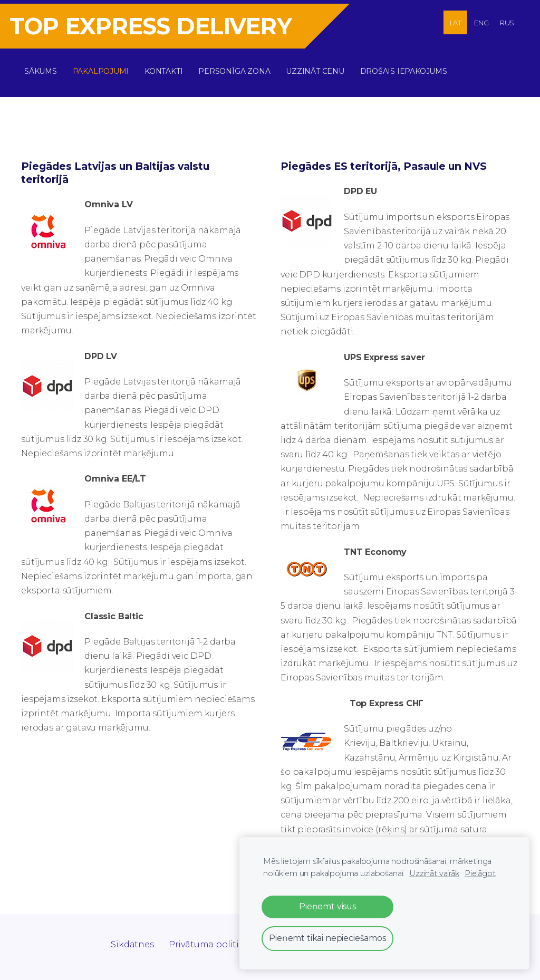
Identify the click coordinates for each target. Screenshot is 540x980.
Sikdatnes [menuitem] (132, 937)
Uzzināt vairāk (434, 873)
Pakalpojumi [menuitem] (105, 68)
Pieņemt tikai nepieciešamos (327, 938)
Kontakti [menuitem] (167, 68)
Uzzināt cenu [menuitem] (319, 68)
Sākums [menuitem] (44, 68)
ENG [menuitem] (481, 23)
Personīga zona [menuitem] (238, 68)
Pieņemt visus (327, 906)
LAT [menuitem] (456, 23)
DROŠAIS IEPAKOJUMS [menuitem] (407, 68)
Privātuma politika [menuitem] (209, 937)
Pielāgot (480, 873)
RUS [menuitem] (507, 23)
